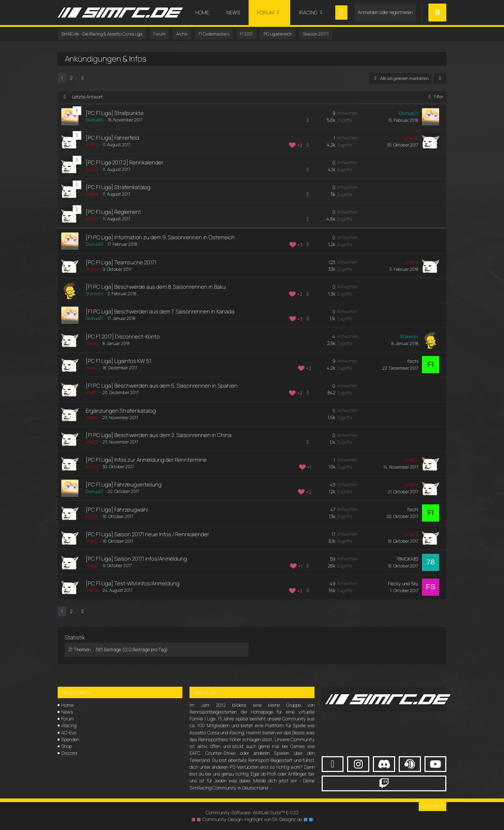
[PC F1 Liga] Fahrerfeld (112, 138)
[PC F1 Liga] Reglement (113, 212)
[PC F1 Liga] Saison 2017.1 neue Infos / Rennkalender (147, 534)
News (67, 712)
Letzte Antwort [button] (87, 97)
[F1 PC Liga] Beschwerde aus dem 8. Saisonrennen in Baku (156, 287)
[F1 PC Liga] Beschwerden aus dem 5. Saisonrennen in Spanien (162, 386)
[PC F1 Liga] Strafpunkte (115, 113)
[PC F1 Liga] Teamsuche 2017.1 (121, 262)
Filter (435, 97)
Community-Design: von (252, 819)
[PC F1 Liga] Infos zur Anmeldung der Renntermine (146, 460)
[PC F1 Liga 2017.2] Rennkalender (124, 162)
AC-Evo (69, 733)
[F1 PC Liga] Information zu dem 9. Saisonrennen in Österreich (160, 237)
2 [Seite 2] (71, 78)
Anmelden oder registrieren (385, 12)
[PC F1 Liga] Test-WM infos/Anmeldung (133, 583)
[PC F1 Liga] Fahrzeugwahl (117, 510)
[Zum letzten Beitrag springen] (431, 117)
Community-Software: (252, 812)
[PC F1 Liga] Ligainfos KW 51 (118, 361)
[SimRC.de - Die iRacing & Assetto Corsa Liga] (120, 13)
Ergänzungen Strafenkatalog (121, 411)
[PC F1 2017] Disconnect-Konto (123, 337)
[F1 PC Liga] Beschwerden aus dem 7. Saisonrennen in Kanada (160, 311)
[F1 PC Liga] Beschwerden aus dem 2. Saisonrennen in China (159, 435)
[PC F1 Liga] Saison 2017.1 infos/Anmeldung (136, 559)
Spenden (70, 739)
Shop (66, 746)
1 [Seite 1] (62, 78)
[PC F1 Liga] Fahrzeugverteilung (124, 484)
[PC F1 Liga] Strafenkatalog (118, 187)
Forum (68, 719)
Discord (69, 753)
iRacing (69, 725)
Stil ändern (433, 805)
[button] (440, 78)
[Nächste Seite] (83, 78)
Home (67, 705)
